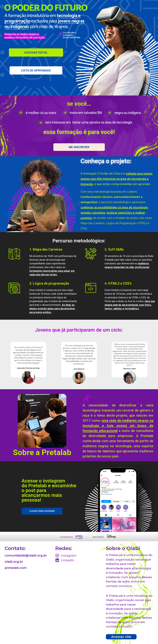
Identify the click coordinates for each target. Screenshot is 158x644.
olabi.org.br (14, 562)
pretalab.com (16, 568)
